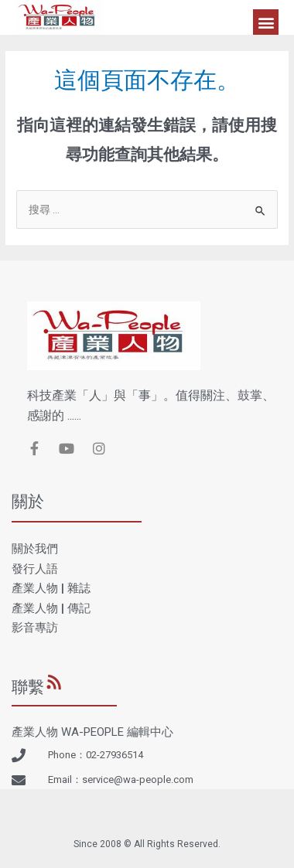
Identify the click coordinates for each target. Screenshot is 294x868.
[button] (266, 22)
